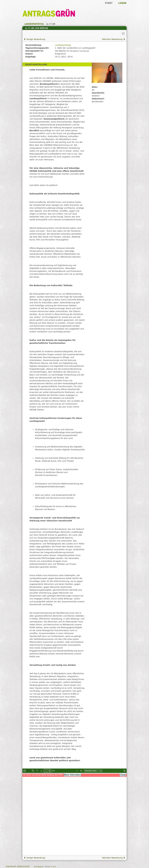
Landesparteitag (63, 45)
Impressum (11, 866)
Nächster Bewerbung (114, 39)
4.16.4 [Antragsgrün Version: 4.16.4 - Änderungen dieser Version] (54, 867)
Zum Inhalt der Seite (12, 6)
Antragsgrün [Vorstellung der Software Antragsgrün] (39, 867)
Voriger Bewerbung (34, 39)
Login (122, 3)
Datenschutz (23, 866)
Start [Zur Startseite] (109, 3)
